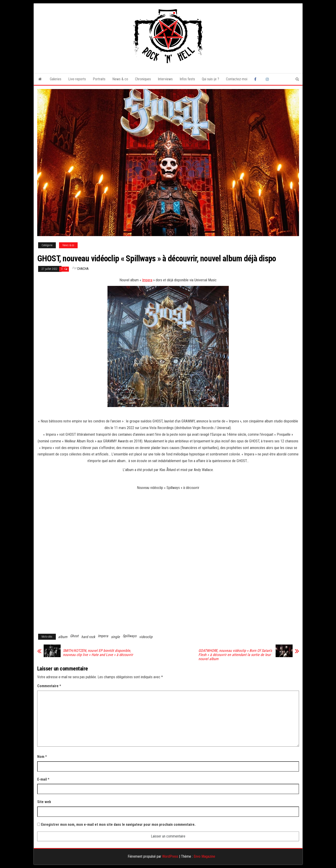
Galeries (56, 79)
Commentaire (49, 686)
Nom (42, 757)
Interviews (165, 79)
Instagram (268, 79)
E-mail (43, 779)
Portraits (99, 79)
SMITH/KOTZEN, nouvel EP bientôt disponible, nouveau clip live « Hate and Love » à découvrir (98, 653)
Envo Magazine (204, 856)
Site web (44, 802)
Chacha (83, 269)
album (63, 637)
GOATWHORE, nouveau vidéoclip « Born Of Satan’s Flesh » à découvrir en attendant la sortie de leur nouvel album (235, 655)
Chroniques (143, 79)
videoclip (146, 637)
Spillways (130, 636)
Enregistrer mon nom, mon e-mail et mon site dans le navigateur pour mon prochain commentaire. (118, 825)
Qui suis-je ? (210, 79)
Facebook (257, 79)
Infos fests (187, 79)
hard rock (88, 637)
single (115, 637)
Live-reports (77, 79)
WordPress (170, 856)
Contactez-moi (237, 79)
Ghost (74, 636)
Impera (147, 280)
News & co (120, 79)
